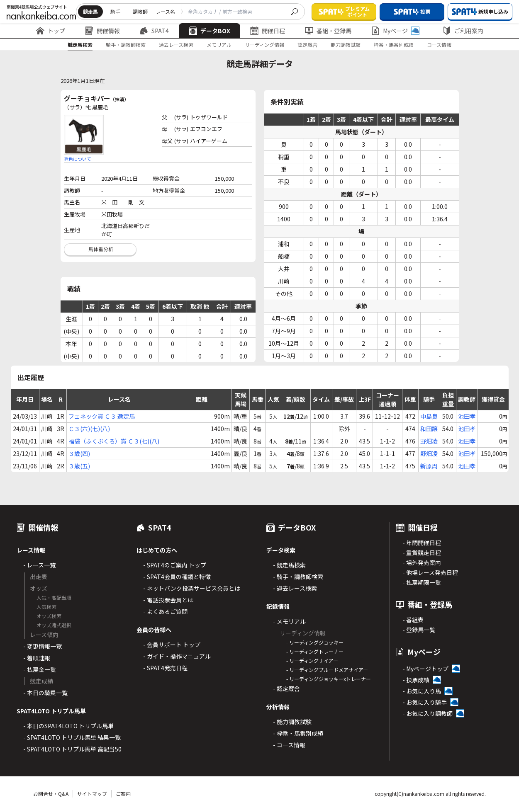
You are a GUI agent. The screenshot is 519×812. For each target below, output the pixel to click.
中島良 (429, 416)
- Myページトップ (425, 669)
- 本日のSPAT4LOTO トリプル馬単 (68, 726)
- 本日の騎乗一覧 (45, 693)
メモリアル (219, 45)
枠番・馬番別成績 (394, 45)
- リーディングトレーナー (315, 651)
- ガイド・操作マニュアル (177, 656)
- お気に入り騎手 (425, 702)
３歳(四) (79, 453)
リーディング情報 (264, 45)
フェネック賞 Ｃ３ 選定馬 (102, 416)
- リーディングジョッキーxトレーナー (329, 679)
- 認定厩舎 (286, 688)
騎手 (115, 11)
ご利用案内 (463, 31)
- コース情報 (289, 745)
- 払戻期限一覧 (422, 582)
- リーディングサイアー (312, 661)
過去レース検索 (176, 45)
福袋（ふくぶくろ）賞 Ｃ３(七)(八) (114, 441)
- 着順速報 (37, 658)
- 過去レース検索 (295, 588)
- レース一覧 (39, 565)
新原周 (429, 466)
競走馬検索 (80, 45)
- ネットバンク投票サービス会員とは (192, 588)
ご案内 (123, 794)
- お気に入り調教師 (428, 713)
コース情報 (439, 45)
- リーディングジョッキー (315, 642)
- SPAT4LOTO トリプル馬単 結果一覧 (72, 737)
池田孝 (467, 416)
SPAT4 (154, 31)
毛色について (78, 159)
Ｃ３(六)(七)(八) (89, 429)
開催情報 (102, 31)
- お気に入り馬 (422, 691)
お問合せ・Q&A (51, 794)
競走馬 (90, 11)
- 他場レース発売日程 (430, 572)
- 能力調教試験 (292, 722)
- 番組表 (413, 620)
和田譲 (429, 429)
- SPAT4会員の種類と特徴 (177, 577)
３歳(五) (79, 466)
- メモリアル (289, 621)
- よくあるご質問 (165, 611)
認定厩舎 (307, 45)
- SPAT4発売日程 (165, 668)
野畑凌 (429, 441)
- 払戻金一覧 (40, 669)
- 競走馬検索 (289, 565)
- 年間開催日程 (422, 543)
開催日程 (268, 31)
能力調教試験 (346, 45)
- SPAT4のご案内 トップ (175, 565)
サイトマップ (92, 794)
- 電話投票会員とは (168, 600)
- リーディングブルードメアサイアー (327, 670)
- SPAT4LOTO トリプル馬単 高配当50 (72, 749)
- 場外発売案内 (422, 562)
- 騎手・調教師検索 (298, 577)
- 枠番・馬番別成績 (298, 733)
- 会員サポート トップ (172, 645)
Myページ (395, 31)
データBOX (210, 31)
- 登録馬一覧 (419, 630)
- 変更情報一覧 (43, 646)
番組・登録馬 (328, 31)
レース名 (165, 11)
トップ (51, 31)
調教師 (140, 11)
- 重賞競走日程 (422, 553)
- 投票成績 (416, 680)
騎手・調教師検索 (126, 45)
